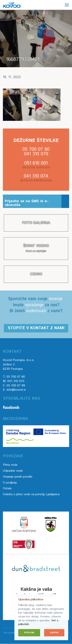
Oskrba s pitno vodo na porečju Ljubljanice (31, 494)
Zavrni (54, 633)
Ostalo (7, 488)
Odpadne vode (13, 471)
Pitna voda (10, 465)
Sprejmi (29, 633)
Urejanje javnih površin (18, 477)
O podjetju (10, 483)
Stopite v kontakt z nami (36, 328)
